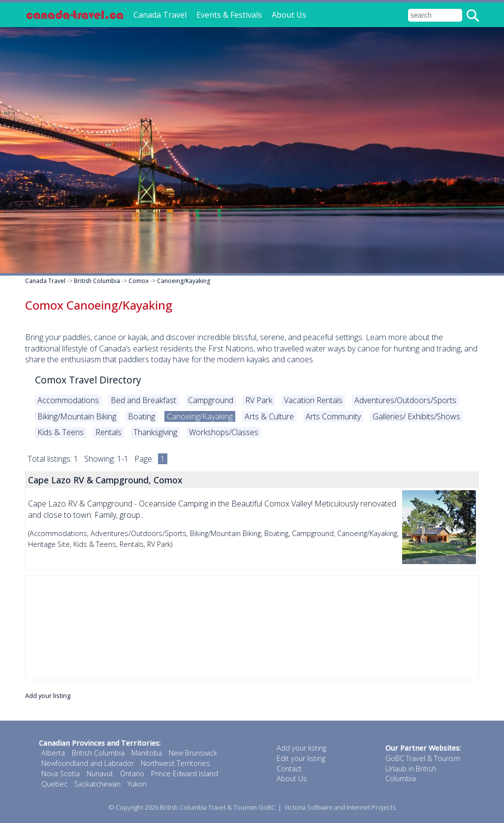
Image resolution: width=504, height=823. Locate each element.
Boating (142, 416)
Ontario (132, 774)
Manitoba (147, 753)
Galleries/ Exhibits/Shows (416, 416)
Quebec (54, 784)
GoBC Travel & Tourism (423, 758)
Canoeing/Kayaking (184, 281)
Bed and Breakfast (143, 400)
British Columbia (97, 281)
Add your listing (48, 696)
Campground (211, 400)
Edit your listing (301, 758)
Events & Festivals (229, 15)
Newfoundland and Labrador (88, 763)
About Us (289, 15)
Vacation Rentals (313, 400)
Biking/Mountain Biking (77, 416)
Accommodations (68, 400)
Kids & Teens (61, 432)
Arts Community (333, 416)
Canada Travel (160, 15)
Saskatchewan (97, 784)
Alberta (53, 753)
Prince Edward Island (185, 774)
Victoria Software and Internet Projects (340, 807)
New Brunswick (193, 753)
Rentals (109, 432)
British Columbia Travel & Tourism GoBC (218, 807)
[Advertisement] (252, 628)
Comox (139, 281)
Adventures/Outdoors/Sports (405, 400)
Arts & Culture (269, 416)
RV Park (259, 400)
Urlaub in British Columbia (411, 774)
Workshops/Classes (224, 432)
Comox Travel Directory (88, 380)
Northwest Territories (175, 763)
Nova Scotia (61, 774)
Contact (289, 769)
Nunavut (100, 774)
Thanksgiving (155, 432)
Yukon (137, 784)
